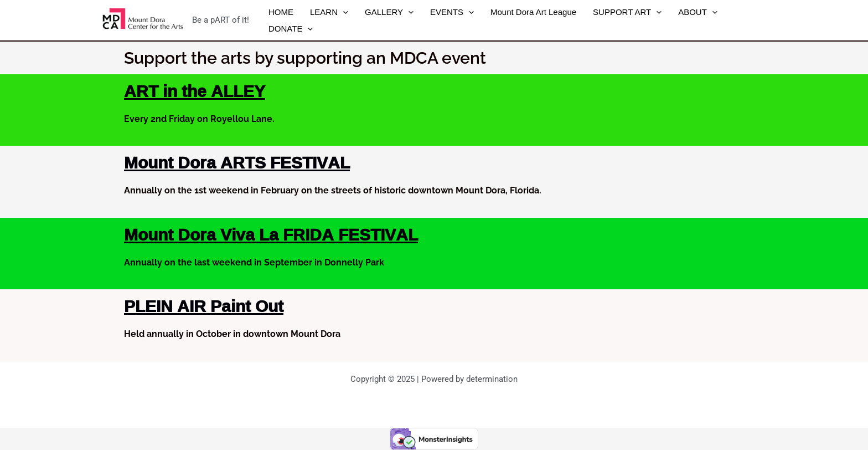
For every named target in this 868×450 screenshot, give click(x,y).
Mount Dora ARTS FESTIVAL (237, 162)
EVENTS (452, 12)
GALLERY (389, 12)
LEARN (329, 12)
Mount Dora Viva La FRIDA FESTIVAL (271, 234)
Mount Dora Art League (533, 12)
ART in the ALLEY (195, 91)
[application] (343, 12)
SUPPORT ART (627, 12)
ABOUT (698, 12)
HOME (281, 12)
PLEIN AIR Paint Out (204, 306)
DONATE (291, 29)
